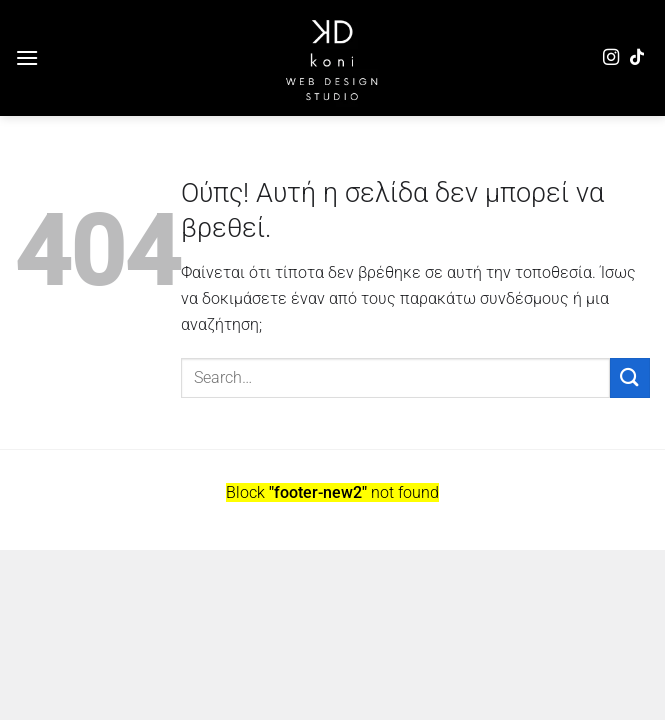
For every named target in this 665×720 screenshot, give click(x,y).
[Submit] (630, 377)
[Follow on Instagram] (611, 58)
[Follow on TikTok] (637, 58)
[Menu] (27, 57)
